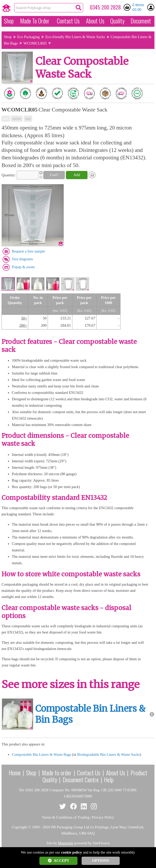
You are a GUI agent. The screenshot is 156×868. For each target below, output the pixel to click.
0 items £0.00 (138, 7)
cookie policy (71, 852)
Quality (117, 21)
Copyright (19, 827)
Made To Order (35, 21)
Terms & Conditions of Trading (66, 817)
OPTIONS (101, 861)
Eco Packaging (29, 37)
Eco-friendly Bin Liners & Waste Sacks (75, 37)
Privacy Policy (103, 817)
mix (6, 119)
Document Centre (81, 779)
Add (77, 175)
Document (141, 21)
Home (15, 772)
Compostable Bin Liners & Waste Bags (41, 754)
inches (17, 119)
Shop (9, 21)
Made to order (57, 772)
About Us (95, 21)
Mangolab (66, 843)
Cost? (54, 175)
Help (109, 779)
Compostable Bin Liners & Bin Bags (90, 714)
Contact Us (68, 21)
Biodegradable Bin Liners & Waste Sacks (109, 754)
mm (28, 119)
